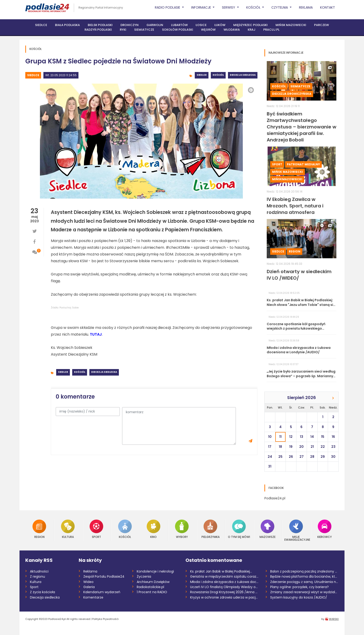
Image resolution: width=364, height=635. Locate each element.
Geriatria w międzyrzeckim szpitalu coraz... (224, 576)
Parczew (322, 25)
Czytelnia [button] (280, 7)
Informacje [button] (202, 7)
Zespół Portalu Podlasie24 (104, 576)
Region (295, 251)
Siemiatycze (144, 30)
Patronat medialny (303, 164)
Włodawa (232, 30)
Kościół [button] (254, 7)
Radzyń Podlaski (98, 30)
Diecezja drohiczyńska (292, 94)
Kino (154, 529)
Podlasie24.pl (275, 498)
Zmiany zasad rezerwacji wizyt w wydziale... (304, 592)
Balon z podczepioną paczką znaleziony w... (304, 571)
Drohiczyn (130, 25)
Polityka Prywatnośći (105, 619)
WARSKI (334, 619)
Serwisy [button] (229, 7)
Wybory (182, 529)
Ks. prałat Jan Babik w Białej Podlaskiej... (221, 571)
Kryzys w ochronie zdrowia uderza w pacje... (224, 597)
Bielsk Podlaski (100, 25)
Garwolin (155, 25)
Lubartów (179, 25)
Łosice (201, 25)
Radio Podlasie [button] (168, 7)
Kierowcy (325, 529)
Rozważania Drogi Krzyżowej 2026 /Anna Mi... (224, 592)
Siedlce (41, 25)
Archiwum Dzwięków (153, 582)
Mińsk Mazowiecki (291, 25)
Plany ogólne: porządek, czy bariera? (299, 587)
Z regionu (37, 576)
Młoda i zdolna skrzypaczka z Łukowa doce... (224, 582)
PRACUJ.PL (271, 30)
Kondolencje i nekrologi (155, 571)
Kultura (68, 529)
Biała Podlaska (67, 25)
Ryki (123, 30)
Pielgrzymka (211, 529)
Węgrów (208, 30)
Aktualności (39, 571)
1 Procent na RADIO (152, 592)
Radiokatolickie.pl (150, 587)
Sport (277, 164)
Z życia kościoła (42, 592)
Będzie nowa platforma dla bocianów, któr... (304, 576)
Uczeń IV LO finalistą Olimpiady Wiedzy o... (224, 587)
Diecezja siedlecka (243, 75)
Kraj (252, 30)
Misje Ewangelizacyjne (296, 530)
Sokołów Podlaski (178, 30)
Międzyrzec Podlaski (250, 25)
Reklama (306, 7)
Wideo (88, 582)
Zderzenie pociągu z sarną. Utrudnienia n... (304, 582)
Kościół (218, 75)
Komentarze (93, 597)
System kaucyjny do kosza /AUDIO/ (299, 597)
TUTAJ (96, 334)
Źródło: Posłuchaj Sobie (65, 308)
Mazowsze (268, 529)
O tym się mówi (239, 529)
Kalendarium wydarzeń (102, 592)
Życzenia (144, 576)
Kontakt (328, 7)
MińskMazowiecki (287, 179)
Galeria (89, 587)
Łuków (220, 25)
